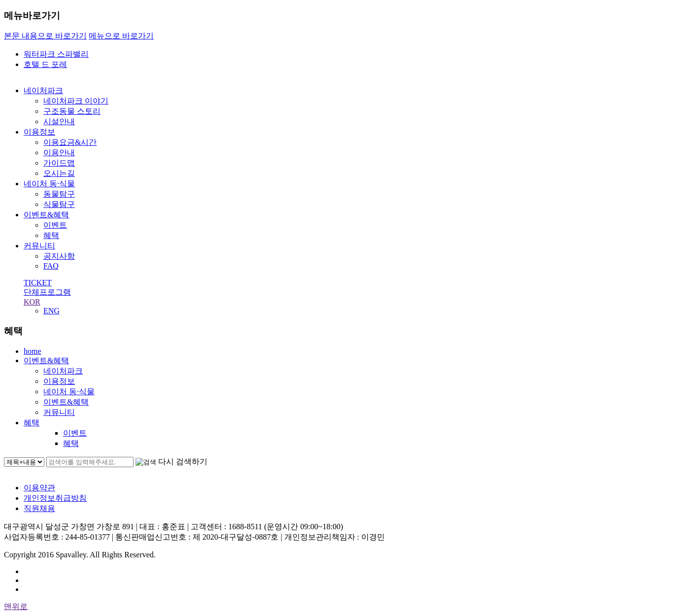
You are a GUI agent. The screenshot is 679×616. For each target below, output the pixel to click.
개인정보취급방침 (55, 498)
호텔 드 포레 (45, 64)
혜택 (51, 235)
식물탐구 (59, 204)
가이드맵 (59, 163)
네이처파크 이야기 (76, 101)
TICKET (38, 283)
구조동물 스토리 (72, 111)
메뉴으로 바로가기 (121, 36)
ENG (51, 311)
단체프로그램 (47, 292)
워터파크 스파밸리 (56, 54)
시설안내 (59, 121)
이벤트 (55, 225)
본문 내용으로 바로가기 (45, 36)
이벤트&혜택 (46, 215)
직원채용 (39, 508)
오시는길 (59, 173)
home (33, 351)
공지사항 (59, 256)
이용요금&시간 (70, 142)
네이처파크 (43, 90)
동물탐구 (59, 194)
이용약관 (39, 488)
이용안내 (59, 153)
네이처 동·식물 (49, 184)
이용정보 (39, 132)
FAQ (51, 266)
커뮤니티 (39, 246)
